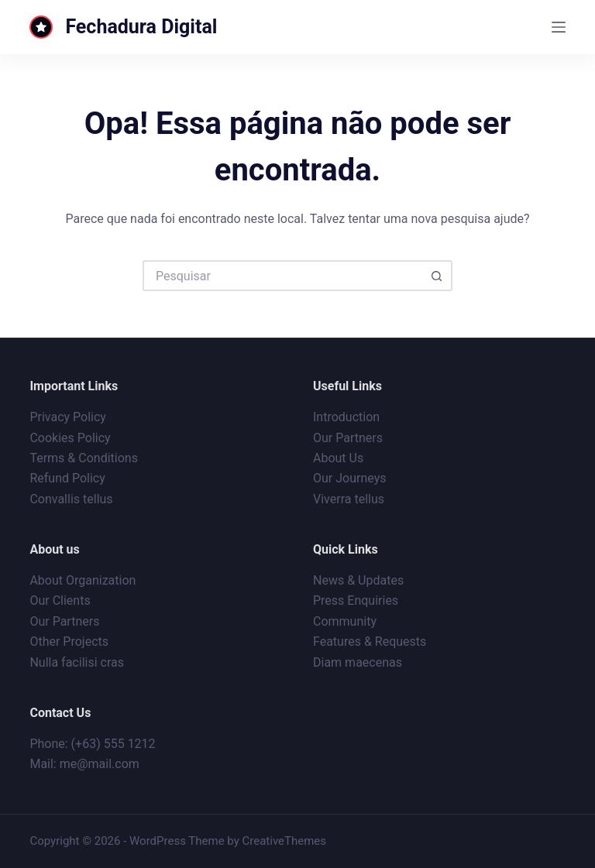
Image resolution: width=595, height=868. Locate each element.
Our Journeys (349, 478)
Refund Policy (67, 478)
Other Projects (69, 642)
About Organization (83, 580)
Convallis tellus (71, 499)
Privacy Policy (68, 417)
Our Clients (60, 600)
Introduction (346, 417)
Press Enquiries (356, 600)
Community (345, 621)
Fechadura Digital (141, 27)
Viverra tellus (349, 499)
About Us (338, 458)
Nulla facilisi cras (77, 662)
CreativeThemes (285, 841)
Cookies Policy (70, 438)
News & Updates (358, 580)
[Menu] (559, 27)
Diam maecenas (358, 662)
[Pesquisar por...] (282, 276)
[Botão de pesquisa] (437, 276)
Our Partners (348, 438)
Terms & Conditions (84, 458)
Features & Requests (370, 642)
